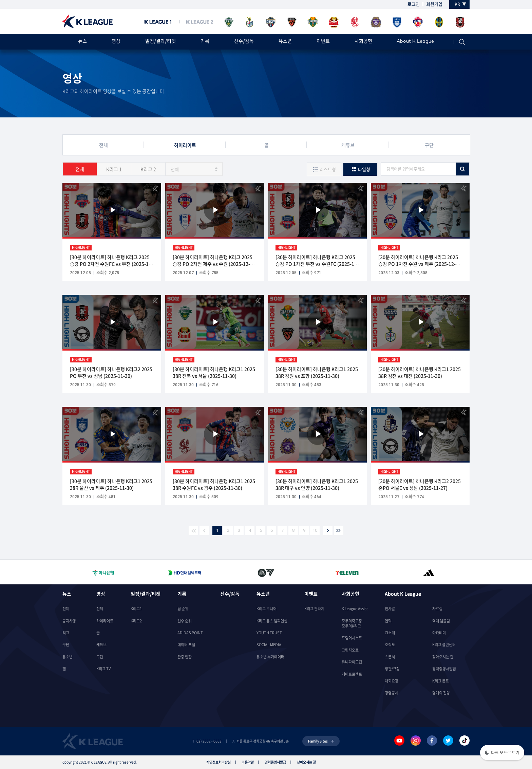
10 (315, 530)
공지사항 (69, 621)
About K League (415, 42)
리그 (66, 633)
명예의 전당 (441, 693)
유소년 (285, 42)
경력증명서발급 (444, 669)
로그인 (414, 4)
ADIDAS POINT (190, 633)
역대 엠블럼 (441, 621)
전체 (80, 169)
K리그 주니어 (267, 609)
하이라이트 (105, 621)
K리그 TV (103, 669)
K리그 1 (114, 169)
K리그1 (136, 609)
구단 (66, 645)
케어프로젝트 (352, 674)
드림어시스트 (352, 638)
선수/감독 (244, 42)
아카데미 (439, 633)
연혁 (388, 621)
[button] (502, 753)
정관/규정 (392, 669)
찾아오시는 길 (443, 657)
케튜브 (101, 645)
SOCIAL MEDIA (269, 645)
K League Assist (355, 609)
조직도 (390, 645)
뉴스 (82, 42)
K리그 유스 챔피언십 (272, 621)
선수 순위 (185, 621)
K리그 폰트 (441, 681)
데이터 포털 (186, 645)
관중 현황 (185, 657)
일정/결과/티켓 (160, 42)
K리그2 (136, 621)
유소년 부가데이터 (270, 657)
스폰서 (390, 657)
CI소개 (390, 633)
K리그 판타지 (314, 609)
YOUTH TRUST (269, 633)
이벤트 (323, 42)
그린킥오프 (350, 650)
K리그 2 (148, 169)
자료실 (437, 609)
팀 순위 (183, 609)
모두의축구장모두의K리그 (352, 623)
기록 (205, 42)
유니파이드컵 (352, 662)
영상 (116, 42)
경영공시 (392, 693)
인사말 (390, 609)
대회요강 (392, 681)
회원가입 (434, 4)
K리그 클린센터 (444, 645)
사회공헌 (363, 42)
